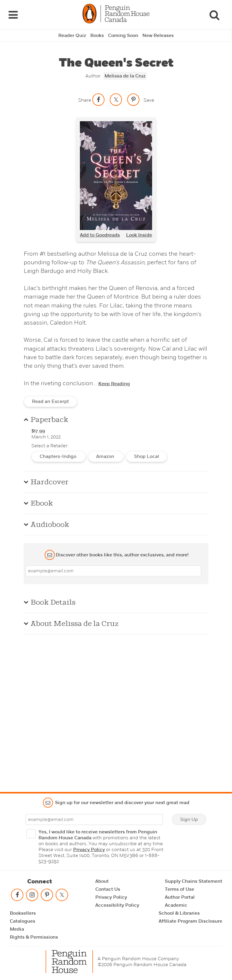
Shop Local (146, 456)
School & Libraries (179, 913)
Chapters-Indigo (59, 456)
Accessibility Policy (117, 905)
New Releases (158, 35)
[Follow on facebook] (17, 896)
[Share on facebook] (99, 100)
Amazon (106, 456)
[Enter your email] (113, 571)
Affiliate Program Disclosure (190, 921)
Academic (176, 905)
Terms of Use (179, 889)
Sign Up (189, 819)
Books (97, 35)
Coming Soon (123, 35)
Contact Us (108, 889)
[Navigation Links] (13, 15)
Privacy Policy (89, 850)
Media (17, 929)
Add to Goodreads (100, 235)
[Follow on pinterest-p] (47, 896)
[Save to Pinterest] (133, 100)
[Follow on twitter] (62, 896)
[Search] (214, 15)
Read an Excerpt (50, 401)
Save (149, 100)
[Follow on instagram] (32, 896)
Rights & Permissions (34, 937)
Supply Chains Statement (194, 881)
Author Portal (180, 897)
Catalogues (22, 921)
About (102, 881)
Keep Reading (114, 384)
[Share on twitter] (116, 100)
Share (85, 100)
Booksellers (23, 913)
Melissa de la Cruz (125, 76)
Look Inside (139, 235)
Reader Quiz (72, 35)
